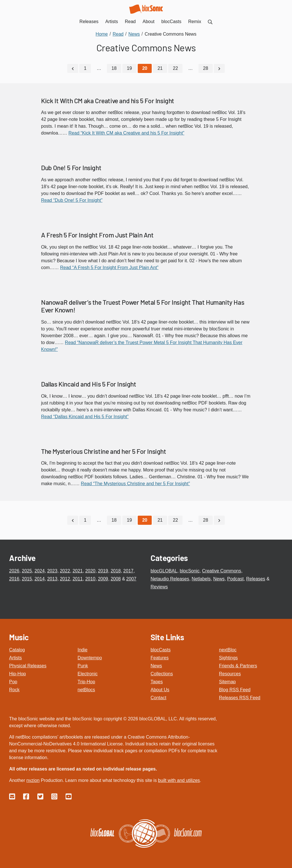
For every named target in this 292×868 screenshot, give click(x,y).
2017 (128, 571)
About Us (160, 690)
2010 (90, 579)
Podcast (236, 579)
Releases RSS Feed (240, 698)
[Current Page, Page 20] (145, 68)
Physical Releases (28, 666)
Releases (256, 579)
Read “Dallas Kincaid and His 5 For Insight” (85, 417)
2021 (78, 571)
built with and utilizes (179, 780)
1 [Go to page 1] (85, 68)
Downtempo (90, 658)
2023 (52, 571)
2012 (65, 579)
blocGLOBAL (164, 571)
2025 (27, 571)
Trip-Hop (86, 682)
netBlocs (86, 690)
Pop (13, 682)
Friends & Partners (238, 666)
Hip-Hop (18, 674)
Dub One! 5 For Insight (71, 168)
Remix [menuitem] (195, 22)
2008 (116, 579)
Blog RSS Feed (235, 690)
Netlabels (201, 579)
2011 (78, 579)
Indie (83, 650)
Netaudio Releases (170, 579)
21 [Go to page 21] (160, 68)
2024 (40, 571)
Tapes (157, 682)
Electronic (88, 674)
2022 (65, 571)
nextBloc (228, 650)
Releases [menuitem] (89, 22)
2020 (90, 571)
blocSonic (189, 571)
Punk (83, 666)
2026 (14, 571)
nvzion (33, 780)
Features (160, 658)
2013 (52, 579)
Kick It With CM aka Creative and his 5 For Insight (108, 101)
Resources (230, 674)
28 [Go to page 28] (206, 68)
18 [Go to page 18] (114, 68)
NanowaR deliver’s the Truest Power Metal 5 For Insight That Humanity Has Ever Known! (143, 306)
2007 (131, 579)
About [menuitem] (149, 22)
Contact (158, 698)
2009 (103, 579)
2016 (14, 579)
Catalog (17, 650)
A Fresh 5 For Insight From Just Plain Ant (97, 235)
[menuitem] (210, 22)
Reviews (159, 587)
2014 (40, 579)
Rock (14, 690)
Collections (162, 674)
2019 (103, 571)
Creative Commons (222, 571)
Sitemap (227, 682)
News (219, 579)
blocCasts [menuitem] (171, 22)
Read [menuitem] (130, 22)
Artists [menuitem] (111, 22)
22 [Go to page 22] (175, 68)
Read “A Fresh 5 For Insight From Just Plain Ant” (109, 268)
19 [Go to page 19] (129, 68)
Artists (15, 658)
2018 (116, 571)
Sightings (228, 658)
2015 (27, 579)
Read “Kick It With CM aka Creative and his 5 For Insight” (126, 133)
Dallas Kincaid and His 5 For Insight (89, 384)
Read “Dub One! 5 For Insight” (72, 200)
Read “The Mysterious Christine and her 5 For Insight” (135, 484)
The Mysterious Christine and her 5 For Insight (104, 451)
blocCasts (161, 650)
